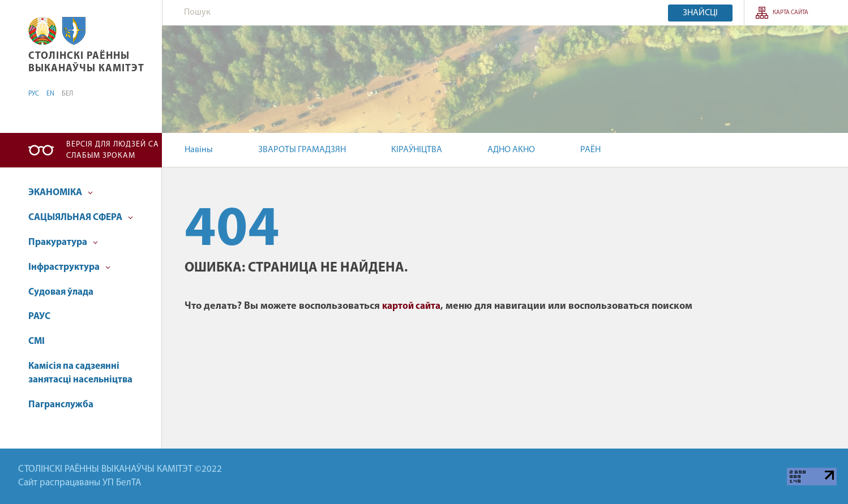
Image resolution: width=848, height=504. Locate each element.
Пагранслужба (61, 405)
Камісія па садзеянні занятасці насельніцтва (80, 373)
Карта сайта (791, 13)
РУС (34, 94)
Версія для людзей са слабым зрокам (113, 150)
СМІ (37, 341)
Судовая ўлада (61, 292)
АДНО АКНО (511, 150)
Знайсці (700, 13)
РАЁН (590, 150)
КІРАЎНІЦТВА (417, 150)
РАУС (39, 316)
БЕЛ (67, 94)
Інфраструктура (69, 267)
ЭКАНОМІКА (61, 193)
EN (50, 94)
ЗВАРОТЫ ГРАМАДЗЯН (302, 150)
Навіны (199, 150)
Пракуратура (63, 242)
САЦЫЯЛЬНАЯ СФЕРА (81, 217)
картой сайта (411, 306)
